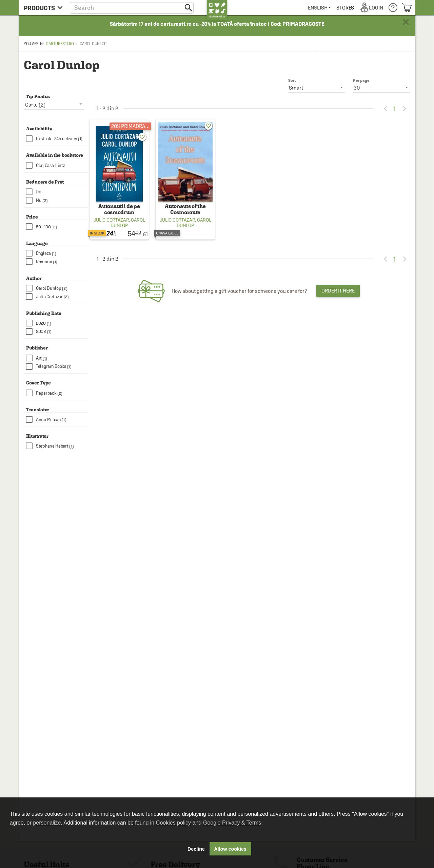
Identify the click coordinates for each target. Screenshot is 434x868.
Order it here (338, 291)
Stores (345, 8)
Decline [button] (196, 849)
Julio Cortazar (111, 220)
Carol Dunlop (128, 223)
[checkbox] (57, 139)
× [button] (406, 22)
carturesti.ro (60, 44)
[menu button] (43, 8)
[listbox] (381, 88)
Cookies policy (173, 823)
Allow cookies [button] (230, 849)
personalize (47, 823)
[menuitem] (319, 8)
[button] (132, 8)
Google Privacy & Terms (232, 823)
